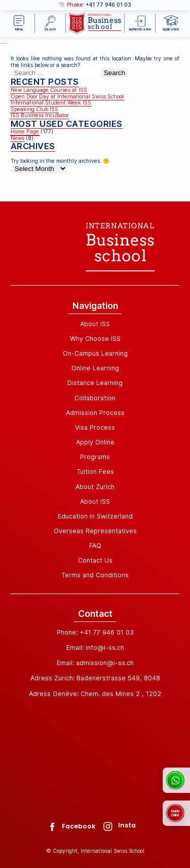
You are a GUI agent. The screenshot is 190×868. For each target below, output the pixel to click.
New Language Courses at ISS (49, 90)
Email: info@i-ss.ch (95, 648)
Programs (95, 457)
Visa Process (95, 427)
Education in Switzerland (95, 516)
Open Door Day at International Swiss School (67, 97)
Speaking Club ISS (34, 109)
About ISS (95, 324)
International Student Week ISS (51, 103)
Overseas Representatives (95, 531)
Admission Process (95, 413)
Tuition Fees (95, 472)
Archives (12, 171)
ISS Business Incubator (40, 115)
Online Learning (95, 368)
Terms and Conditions (95, 575)
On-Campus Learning (95, 353)
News (17, 138)
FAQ (95, 546)
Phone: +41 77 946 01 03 (95, 632)
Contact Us (95, 560)
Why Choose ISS (95, 339)
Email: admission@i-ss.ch (95, 663)
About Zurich (95, 487)
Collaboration (95, 398)
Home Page (25, 132)
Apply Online (95, 442)
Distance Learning (95, 383)
